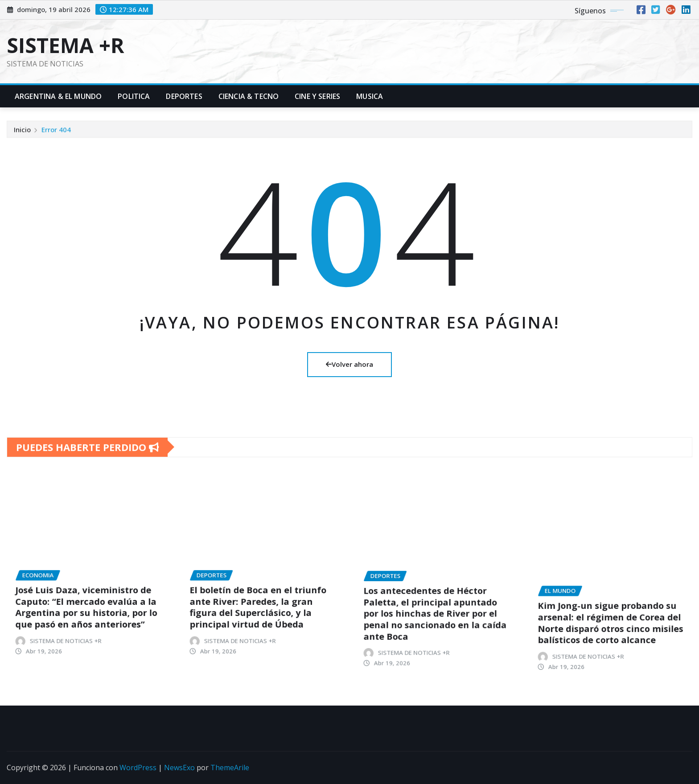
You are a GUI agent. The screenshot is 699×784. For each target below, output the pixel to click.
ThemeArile (230, 768)
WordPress (138, 768)
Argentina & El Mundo (58, 96)
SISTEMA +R (66, 45)
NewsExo (179, 768)
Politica (134, 96)
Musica (370, 96)
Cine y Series (317, 96)
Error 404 (56, 136)
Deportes (184, 96)
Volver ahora (349, 364)
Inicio (22, 136)
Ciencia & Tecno (249, 96)
